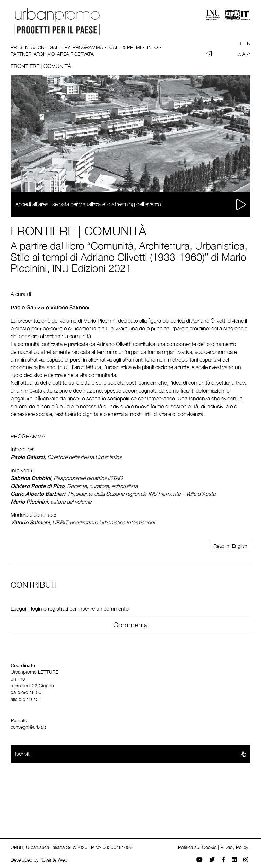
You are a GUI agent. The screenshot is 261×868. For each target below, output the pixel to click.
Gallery (60, 47)
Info (152, 47)
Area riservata (75, 54)
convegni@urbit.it (28, 727)
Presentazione (29, 47)
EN (247, 43)
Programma (88, 47)
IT (240, 43)
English (240, 546)
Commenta (130, 625)
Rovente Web (54, 860)
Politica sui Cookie (197, 847)
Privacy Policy (234, 847)
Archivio (44, 54)
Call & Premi (125, 47)
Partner (21, 54)
